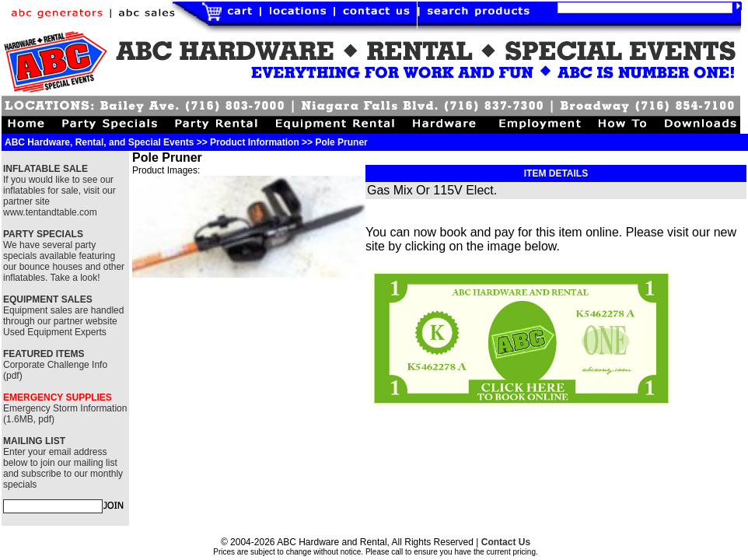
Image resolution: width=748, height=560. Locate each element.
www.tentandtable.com (50, 212)
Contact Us (506, 542)
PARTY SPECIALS (43, 234)
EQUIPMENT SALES (48, 299)
